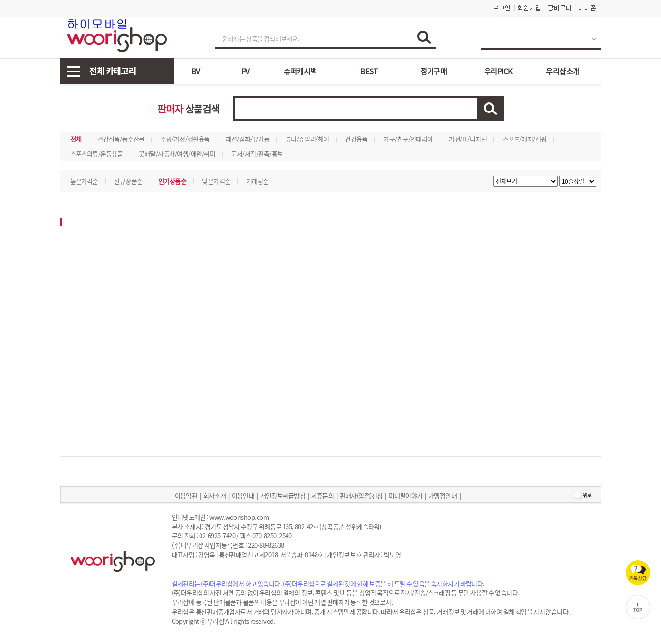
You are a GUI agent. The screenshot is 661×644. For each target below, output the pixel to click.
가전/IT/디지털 (468, 139)
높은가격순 (84, 181)
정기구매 (433, 71)
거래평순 (258, 181)
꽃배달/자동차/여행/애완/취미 (177, 154)
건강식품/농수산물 (121, 139)
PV (245, 71)
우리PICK (498, 71)
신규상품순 (128, 181)
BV (196, 71)
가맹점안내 (443, 495)
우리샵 (216, 621)
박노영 (392, 554)
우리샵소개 (562, 71)
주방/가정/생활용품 (185, 139)
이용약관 (186, 495)
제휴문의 (322, 495)
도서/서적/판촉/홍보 (257, 154)
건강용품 (356, 139)
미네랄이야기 (406, 495)
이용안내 (243, 495)
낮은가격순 (216, 181)
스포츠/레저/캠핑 (525, 139)
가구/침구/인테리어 (408, 139)
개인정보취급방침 (283, 495)
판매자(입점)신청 (361, 495)
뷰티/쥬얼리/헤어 (307, 139)
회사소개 (215, 495)
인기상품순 (172, 181)
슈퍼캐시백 (300, 71)
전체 (76, 139)
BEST (369, 71)
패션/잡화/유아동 (247, 139)
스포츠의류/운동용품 (97, 154)
